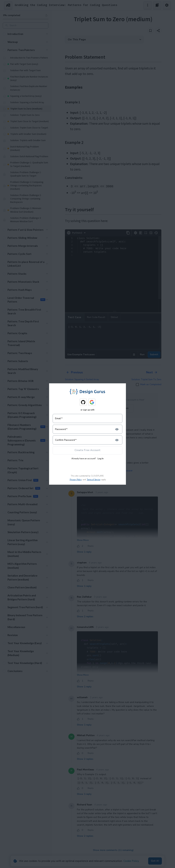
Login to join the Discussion (113, 408)
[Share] (158, 31)
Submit (154, 355)
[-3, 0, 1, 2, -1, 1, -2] (113, 336)
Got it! (155, 861)
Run (142, 355)
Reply (91, 447)
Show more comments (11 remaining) (113, 850)
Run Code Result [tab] (96, 317)
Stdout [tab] (114, 317)
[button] (26, 34)
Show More (83, 540)
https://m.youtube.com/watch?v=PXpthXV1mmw (105, 471)
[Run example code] (134, 355)
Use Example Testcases (81, 355)
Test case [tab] (75, 317)
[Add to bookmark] (150, 31)
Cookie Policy (131, 861)
